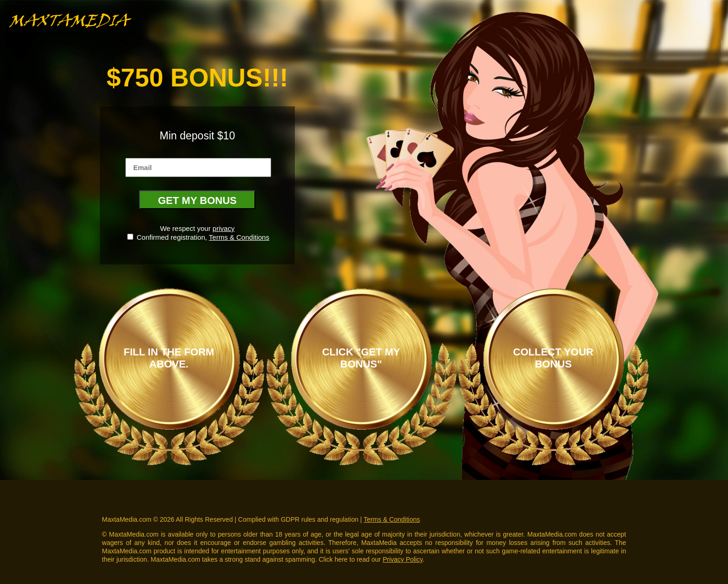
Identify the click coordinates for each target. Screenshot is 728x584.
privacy (224, 228)
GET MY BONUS (197, 200)
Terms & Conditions (239, 237)
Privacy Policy (403, 559)
